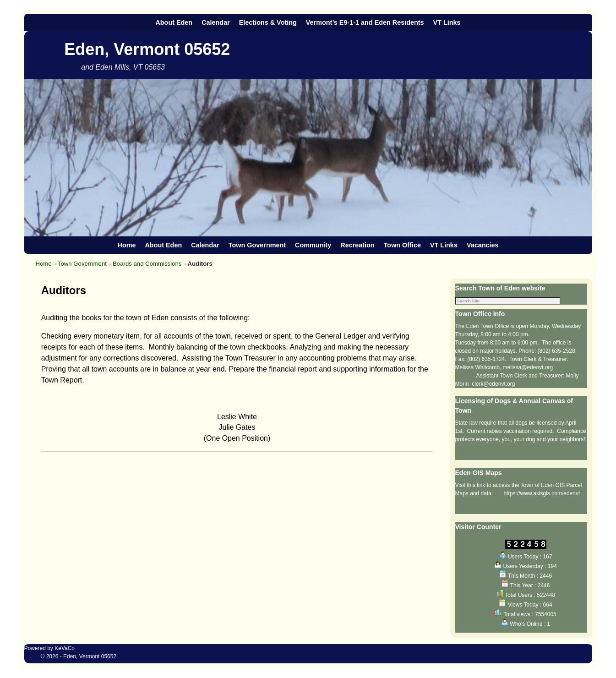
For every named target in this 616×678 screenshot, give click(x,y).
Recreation (357, 245)
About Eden (174, 22)
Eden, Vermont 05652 (147, 49)
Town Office (402, 245)
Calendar (216, 22)
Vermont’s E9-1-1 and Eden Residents (365, 22)
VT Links (447, 22)
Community (313, 245)
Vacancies (483, 245)
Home (126, 245)
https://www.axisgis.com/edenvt (542, 494)
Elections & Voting (268, 22)
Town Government (257, 245)
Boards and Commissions (147, 264)
